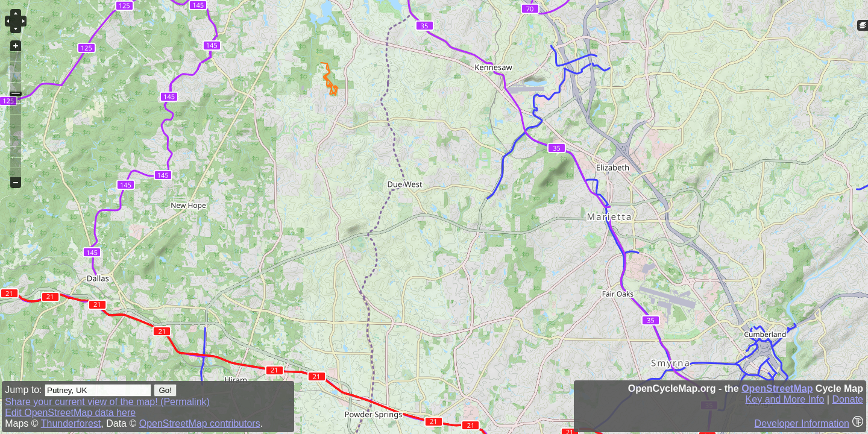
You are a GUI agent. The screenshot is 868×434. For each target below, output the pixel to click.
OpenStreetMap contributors (200, 423)
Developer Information (802, 423)
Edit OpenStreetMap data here (70, 413)
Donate (848, 399)
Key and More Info (785, 399)
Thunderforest (71, 423)
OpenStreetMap (777, 388)
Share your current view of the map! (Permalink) (107, 402)
